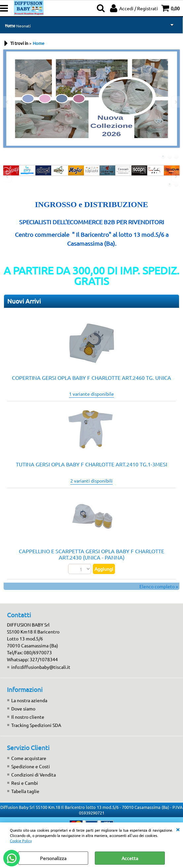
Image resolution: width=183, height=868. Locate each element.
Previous (8, 102)
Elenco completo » (159, 586)
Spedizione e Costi (31, 766)
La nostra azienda (29, 700)
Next (175, 102)
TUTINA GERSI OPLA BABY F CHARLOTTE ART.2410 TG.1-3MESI (91, 464)
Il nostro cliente (28, 717)
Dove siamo (23, 708)
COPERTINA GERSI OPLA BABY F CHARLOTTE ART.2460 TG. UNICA (91, 378)
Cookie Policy (21, 841)
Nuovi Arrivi (24, 301)
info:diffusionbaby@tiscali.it (41, 667)
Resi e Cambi (25, 783)
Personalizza (53, 858)
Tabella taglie (25, 791)
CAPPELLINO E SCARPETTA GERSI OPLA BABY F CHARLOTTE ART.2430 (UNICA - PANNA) (91, 554)
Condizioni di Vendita (34, 775)
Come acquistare (29, 758)
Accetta (130, 858)
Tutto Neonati (18, 26)
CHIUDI (178, 829)
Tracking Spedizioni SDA (36, 725)
